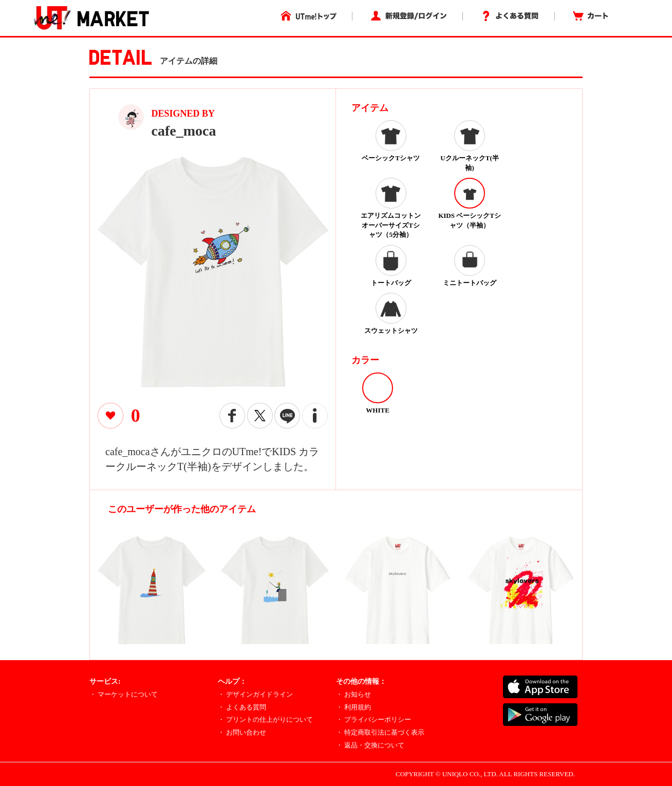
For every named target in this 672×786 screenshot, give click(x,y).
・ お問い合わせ (242, 732)
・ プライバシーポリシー (374, 719)
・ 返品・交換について (370, 745)
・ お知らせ (353, 694)
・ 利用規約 (353, 707)
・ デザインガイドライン (255, 694)
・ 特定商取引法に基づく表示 (380, 732)
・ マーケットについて (124, 694)
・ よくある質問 (242, 707)
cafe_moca (184, 131)
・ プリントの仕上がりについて (265, 719)
